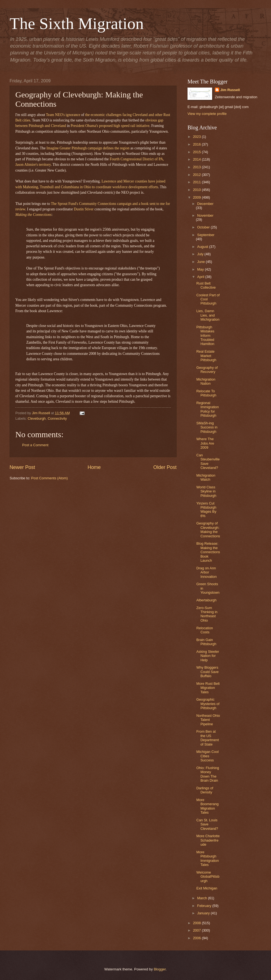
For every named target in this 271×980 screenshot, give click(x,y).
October (204, 227)
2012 (197, 175)
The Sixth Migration (77, 24)
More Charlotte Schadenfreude (208, 840)
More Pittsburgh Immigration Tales (207, 858)
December (205, 204)
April (201, 277)
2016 (197, 144)
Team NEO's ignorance (63, 115)
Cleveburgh (37, 418)
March (202, 898)
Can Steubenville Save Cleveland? (208, 461)
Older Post (165, 467)
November (205, 215)
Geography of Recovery (207, 370)
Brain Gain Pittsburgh (206, 642)
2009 (197, 197)
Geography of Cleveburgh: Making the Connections (208, 530)
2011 (197, 182)
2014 (197, 159)
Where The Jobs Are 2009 (205, 443)
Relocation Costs (205, 630)
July (201, 254)
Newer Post (22, 467)
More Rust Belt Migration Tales (208, 688)
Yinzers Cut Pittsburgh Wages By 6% (206, 510)
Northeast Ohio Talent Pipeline (208, 720)
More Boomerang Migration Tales (207, 806)
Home (94, 467)
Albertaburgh (206, 600)
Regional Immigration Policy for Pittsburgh (207, 409)
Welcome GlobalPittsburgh (208, 877)
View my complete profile (207, 114)
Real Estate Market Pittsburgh (206, 356)
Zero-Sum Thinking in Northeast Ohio (207, 614)
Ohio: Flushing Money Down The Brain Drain (208, 774)
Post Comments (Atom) (50, 478)
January (204, 913)
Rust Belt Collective (206, 285)
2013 (197, 167)
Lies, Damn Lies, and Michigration (208, 315)
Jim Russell (230, 90)
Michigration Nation (206, 381)
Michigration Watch (206, 477)
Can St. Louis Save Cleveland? (207, 824)
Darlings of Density (205, 790)
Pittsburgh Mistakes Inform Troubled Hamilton (205, 336)
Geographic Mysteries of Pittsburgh (208, 704)
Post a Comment (35, 445)
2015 (197, 152)
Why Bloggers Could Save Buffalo (207, 672)
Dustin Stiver (84, 209)
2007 (197, 930)
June (201, 262)
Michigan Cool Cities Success (207, 756)
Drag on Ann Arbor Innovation (206, 572)
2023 (197, 137)
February (205, 906)
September (206, 235)
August (203, 247)
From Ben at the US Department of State (207, 738)
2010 (197, 190)
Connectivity (57, 418)
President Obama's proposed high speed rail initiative (110, 126)
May (201, 269)
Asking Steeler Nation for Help (208, 656)
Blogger (160, 969)
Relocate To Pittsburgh (206, 393)
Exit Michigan (207, 888)
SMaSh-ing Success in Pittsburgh (207, 427)
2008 (197, 923)
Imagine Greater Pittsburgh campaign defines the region (88, 148)
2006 (197, 938)
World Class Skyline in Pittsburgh (206, 491)
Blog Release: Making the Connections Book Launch (208, 552)
